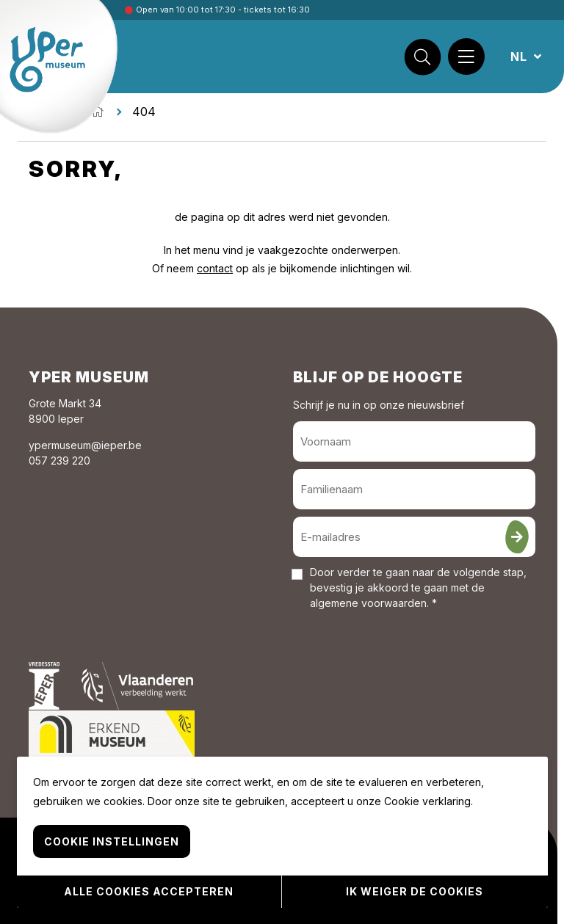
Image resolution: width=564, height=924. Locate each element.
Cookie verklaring (427, 801)
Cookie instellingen (112, 841)
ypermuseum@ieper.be (85, 445)
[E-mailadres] (414, 537)
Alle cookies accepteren (149, 891)
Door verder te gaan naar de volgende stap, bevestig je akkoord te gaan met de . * (418, 587)
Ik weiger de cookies (415, 891)
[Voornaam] (414, 441)
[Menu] (466, 57)
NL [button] (521, 57)
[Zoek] (422, 57)
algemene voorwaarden (368, 603)
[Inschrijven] (517, 537)
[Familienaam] (414, 489)
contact (215, 268)
